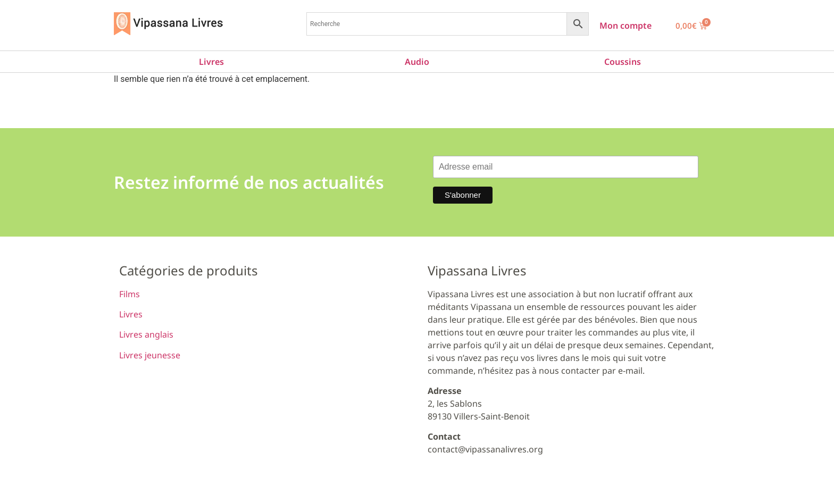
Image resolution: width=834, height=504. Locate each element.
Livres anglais (146, 334)
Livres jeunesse (150, 355)
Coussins (623, 62)
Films (130, 294)
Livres (211, 62)
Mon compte (625, 26)
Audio (417, 62)
